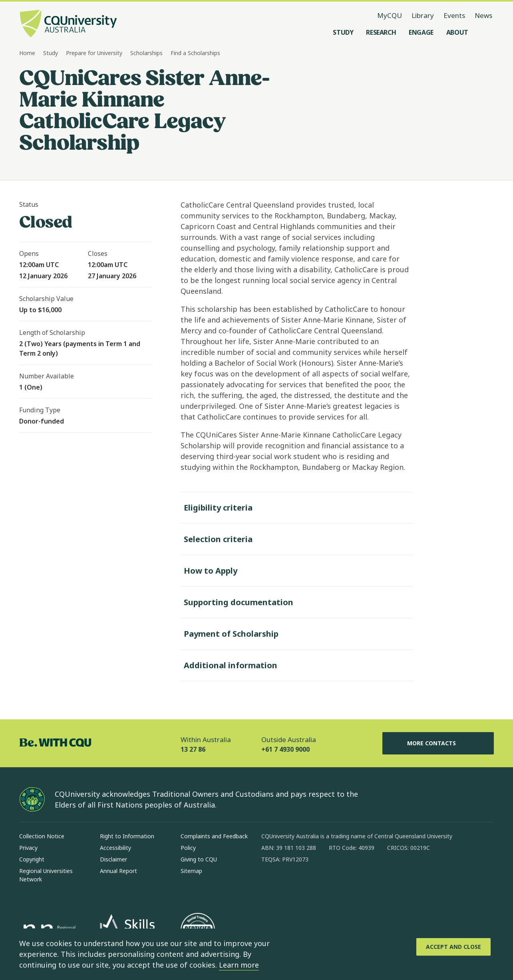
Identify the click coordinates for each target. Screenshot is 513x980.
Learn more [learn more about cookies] (239, 965)
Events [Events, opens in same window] (454, 15)
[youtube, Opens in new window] (353, 885)
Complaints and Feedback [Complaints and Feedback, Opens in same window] (214, 836)
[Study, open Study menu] (343, 32)
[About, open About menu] (457, 32)
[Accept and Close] (453, 947)
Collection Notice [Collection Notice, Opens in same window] (42, 836)
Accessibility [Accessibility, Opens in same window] (115, 848)
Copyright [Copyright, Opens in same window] (32, 859)
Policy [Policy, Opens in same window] (188, 848)
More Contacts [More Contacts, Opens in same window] (438, 743)
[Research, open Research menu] (381, 32)
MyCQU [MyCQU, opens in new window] (390, 15)
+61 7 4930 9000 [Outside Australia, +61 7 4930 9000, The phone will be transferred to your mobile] (285, 749)
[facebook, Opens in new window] (270, 885)
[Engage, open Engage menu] (421, 32)
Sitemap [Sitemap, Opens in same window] (191, 871)
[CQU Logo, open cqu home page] (68, 24)
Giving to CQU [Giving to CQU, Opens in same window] (199, 859)
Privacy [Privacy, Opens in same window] (28, 848)
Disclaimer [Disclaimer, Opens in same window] (113, 859)
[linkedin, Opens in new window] (312, 885)
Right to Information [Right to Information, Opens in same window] (127, 836)
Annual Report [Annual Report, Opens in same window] (118, 871)
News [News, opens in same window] (483, 15)
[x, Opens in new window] (332, 885)
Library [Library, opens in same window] (423, 15)
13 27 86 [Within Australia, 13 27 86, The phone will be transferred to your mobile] (193, 749)
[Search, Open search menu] (486, 32)
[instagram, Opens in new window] (291, 885)
